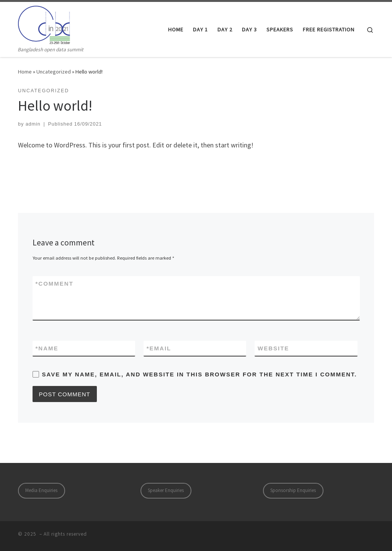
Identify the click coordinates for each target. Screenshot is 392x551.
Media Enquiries (41, 490)
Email (159, 348)
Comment (55, 284)
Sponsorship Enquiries (293, 490)
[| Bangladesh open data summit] (44, 24)
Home (25, 72)
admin (33, 124)
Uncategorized (54, 72)
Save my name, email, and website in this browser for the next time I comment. (200, 374)
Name (47, 348)
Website (273, 348)
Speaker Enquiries (166, 490)
